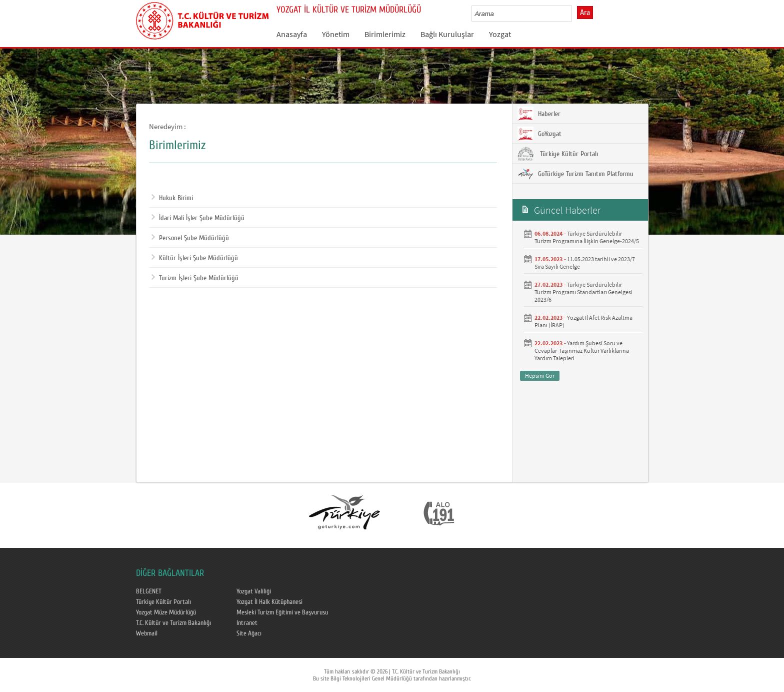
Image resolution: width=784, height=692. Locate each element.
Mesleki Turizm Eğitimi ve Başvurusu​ (282, 612)
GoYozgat (539, 134)
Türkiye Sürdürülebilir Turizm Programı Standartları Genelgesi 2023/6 (583, 292)
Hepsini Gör (540, 376)
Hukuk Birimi (172, 198)
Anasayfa (292, 34)
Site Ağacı (249, 633)
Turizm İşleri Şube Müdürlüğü (195, 278)
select (575, 14)
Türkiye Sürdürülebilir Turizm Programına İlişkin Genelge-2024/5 (587, 237)
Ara (585, 13)
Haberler (539, 114)
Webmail (147, 633)
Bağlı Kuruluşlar (447, 34)
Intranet (247, 623)
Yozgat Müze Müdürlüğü (166, 612)
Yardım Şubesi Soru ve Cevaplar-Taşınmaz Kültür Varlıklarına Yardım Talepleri (582, 351)
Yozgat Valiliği (254, 591)
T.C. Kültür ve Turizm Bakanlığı (173, 623)
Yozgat (500, 34)
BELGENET (149, 591)
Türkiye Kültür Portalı (558, 154)
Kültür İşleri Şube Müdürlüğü (195, 258)
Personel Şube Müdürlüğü (190, 238)
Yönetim (336, 34)
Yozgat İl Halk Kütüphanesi (269, 602)
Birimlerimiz (385, 34)
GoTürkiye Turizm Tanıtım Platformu (575, 174)
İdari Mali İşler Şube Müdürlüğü (198, 218)
